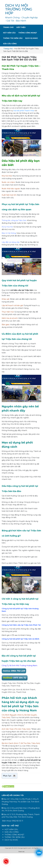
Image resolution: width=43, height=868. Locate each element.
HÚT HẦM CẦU (11, 829)
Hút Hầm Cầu (9, 33)
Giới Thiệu (21, 27)
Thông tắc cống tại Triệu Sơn (14, 220)
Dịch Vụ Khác (32, 38)
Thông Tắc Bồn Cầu (13, 38)
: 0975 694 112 (15, 678)
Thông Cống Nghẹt (28, 33)
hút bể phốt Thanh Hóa (24, 111)
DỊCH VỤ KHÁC (11, 840)
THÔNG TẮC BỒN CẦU (15, 837)
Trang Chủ (8, 27)
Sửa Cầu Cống (10, 44)
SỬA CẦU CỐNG (12, 832)
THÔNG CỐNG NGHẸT (14, 835)
